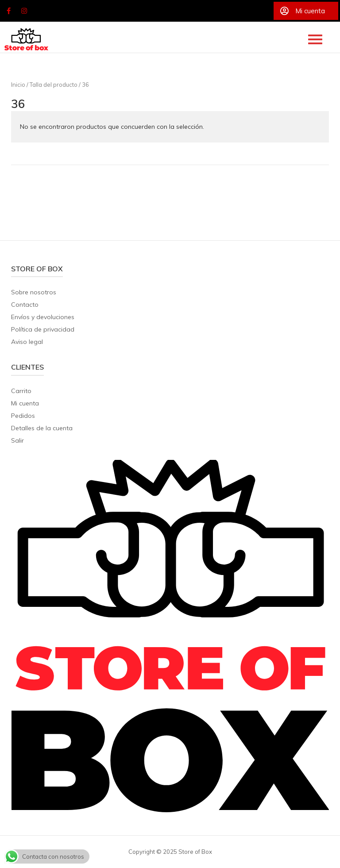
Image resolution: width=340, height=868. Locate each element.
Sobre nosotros (34, 292)
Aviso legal (27, 342)
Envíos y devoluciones (43, 317)
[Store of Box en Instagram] (24, 11)
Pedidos (23, 416)
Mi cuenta (25, 403)
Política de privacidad (43, 329)
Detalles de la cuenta (42, 428)
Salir (17, 440)
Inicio (18, 85)
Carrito (21, 391)
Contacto (25, 305)
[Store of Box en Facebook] (8, 11)
